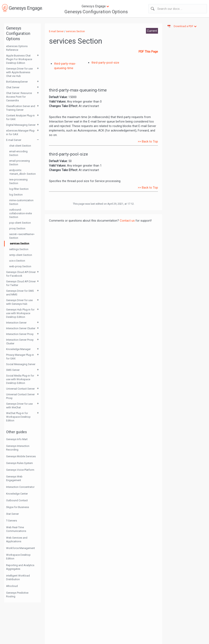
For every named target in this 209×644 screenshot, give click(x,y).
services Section (19, 244)
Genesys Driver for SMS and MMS (20, 293)
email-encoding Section (18, 153)
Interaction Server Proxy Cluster (20, 342)
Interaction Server (16, 323)
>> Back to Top (148, 141)
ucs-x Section (17, 261)
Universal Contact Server (20, 389)
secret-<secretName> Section (22, 236)
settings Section (19, 249)
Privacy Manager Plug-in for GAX (20, 357)
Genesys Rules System (19, 463)
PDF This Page (148, 52)
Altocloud (12, 586)
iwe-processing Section (18, 181)
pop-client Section (20, 223)
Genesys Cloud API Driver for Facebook (21, 274)
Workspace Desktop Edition (18, 557)
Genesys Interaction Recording (18, 448)
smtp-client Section (21, 255)
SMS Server (13, 370)
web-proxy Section (20, 266)
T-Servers (12, 521)
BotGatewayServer (17, 82)
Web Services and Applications (17, 540)
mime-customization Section (21, 202)
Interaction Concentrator (20, 487)
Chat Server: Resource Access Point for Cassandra (19, 97)
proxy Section (17, 228)
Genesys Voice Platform (20, 470)
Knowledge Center (17, 494)
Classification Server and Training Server (21, 108)
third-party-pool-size (105, 63)
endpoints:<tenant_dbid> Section (22, 172)
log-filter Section (19, 189)
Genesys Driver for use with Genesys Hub (19, 302)
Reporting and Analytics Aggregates (20, 567)
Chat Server (13, 87)
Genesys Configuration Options (96, 12)
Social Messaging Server (21, 364)
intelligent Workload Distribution (18, 577)
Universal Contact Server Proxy (20, 396)
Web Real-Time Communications (16, 529)
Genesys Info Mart (17, 439)
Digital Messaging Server (21, 125)
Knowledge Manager (18, 349)
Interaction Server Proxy (20, 334)
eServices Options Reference (17, 48)
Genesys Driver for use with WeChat (19, 406)
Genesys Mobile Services (21, 456)
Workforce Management (21, 548)
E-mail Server (14, 140)
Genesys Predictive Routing (17, 595)
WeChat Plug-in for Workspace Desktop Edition (18, 417)
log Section (16, 195)
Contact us (127, 221)
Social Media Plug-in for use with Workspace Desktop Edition (20, 379)
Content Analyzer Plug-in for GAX (20, 117)
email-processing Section (19, 163)
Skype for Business (18, 507)
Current (152, 31)
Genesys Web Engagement (14, 478)
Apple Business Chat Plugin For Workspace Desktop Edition (19, 59)
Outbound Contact (17, 500)
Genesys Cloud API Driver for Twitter (21, 283)
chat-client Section (20, 146)
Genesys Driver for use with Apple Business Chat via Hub (19, 72)
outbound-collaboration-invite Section (21, 213)
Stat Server (12, 514)
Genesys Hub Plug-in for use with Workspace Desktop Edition (20, 313)
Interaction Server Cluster (21, 328)
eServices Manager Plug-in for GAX (21, 132)
